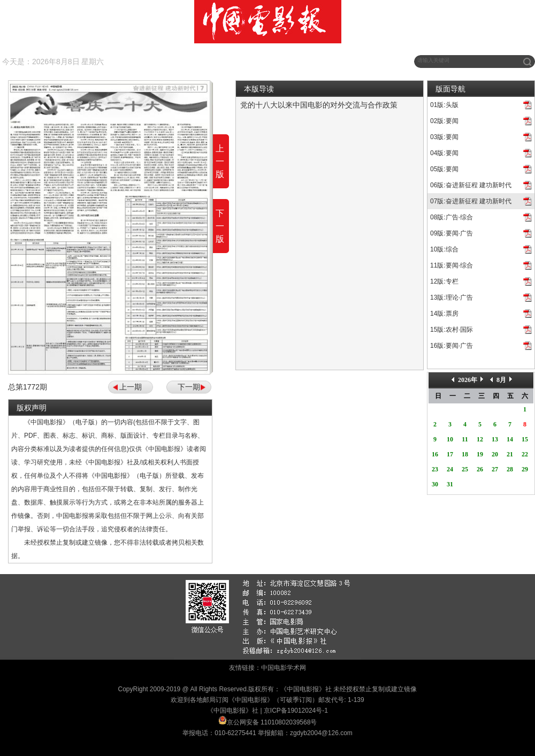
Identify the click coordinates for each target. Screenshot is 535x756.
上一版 (220, 161)
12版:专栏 (444, 281)
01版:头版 (444, 105)
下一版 (220, 226)
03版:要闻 (444, 137)
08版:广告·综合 (452, 217)
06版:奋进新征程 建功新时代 (471, 185)
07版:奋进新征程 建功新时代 (471, 201)
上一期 (131, 387)
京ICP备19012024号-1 (296, 711)
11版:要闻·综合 (452, 265)
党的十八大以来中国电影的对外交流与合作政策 (319, 105)
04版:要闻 (444, 153)
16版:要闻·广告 (452, 346)
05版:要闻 (444, 169)
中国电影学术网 (284, 668)
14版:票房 (444, 314)
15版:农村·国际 (452, 330)
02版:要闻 (444, 121)
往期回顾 (130, 62)
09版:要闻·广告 (452, 233)
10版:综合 (444, 249)
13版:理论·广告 (452, 297)
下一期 (189, 387)
